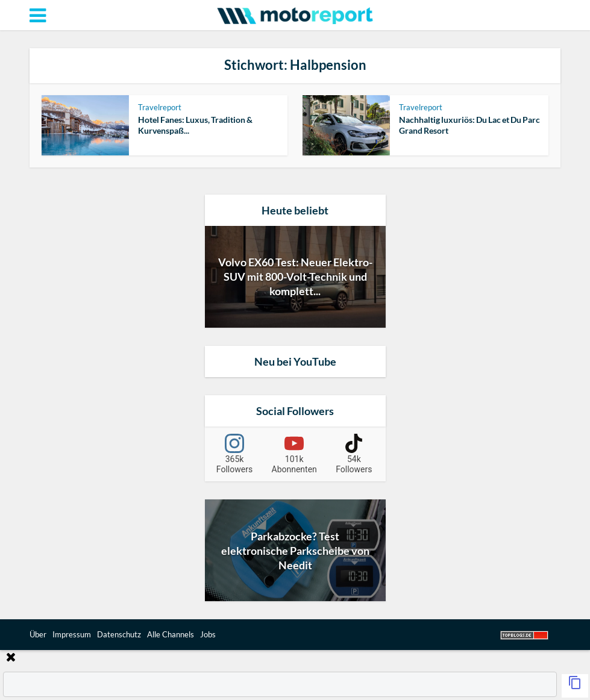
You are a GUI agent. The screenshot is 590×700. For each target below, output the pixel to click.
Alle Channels (171, 634)
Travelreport (160, 107)
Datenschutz (119, 634)
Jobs (208, 634)
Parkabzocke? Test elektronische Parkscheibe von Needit (295, 551)
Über (38, 634)
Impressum (72, 634)
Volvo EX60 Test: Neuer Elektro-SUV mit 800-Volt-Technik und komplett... (295, 277)
